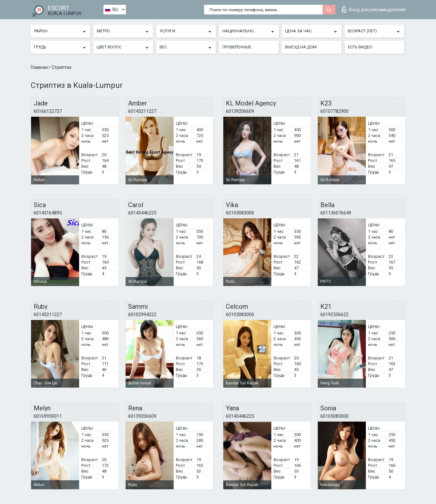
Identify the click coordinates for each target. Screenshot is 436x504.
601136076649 (336, 213)
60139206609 (240, 111)
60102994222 (142, 315)
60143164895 (48, 213)
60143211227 (142, 111)
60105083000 (240, 213)
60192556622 (334, 315)
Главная (40, 67)
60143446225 (142, 213)
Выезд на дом (301, 47)
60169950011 (48, 416)
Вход (374, 9)
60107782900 (334, 111)
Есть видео (360, 47)
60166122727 (48, 111)
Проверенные (237, 47)
